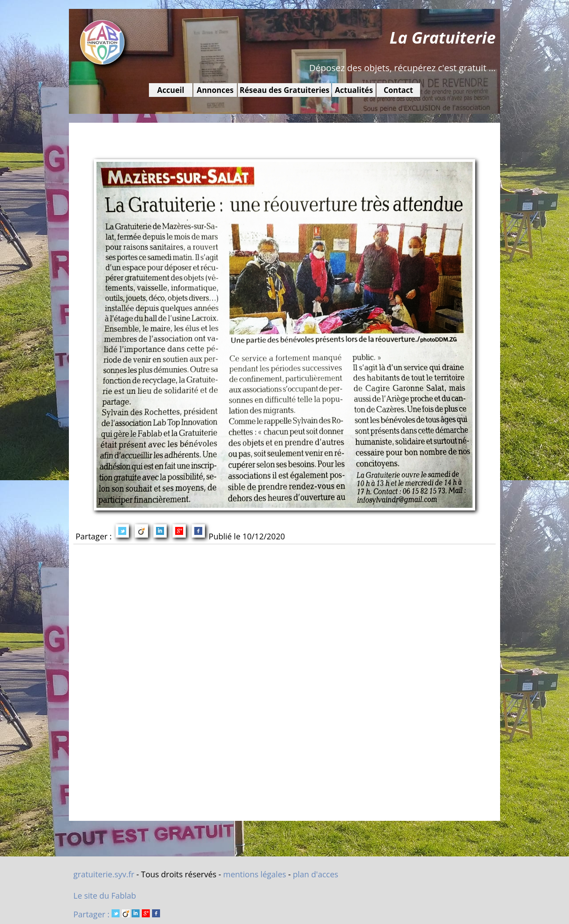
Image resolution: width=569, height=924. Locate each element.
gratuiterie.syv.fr (104, 874)
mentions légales (255, 874)
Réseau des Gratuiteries (284, 90)
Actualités (354, 90)
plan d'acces (316, 874)
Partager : (117, 914)
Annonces (215, 90)
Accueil (171, 90)
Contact (398, 90)
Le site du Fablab (105, 896)
